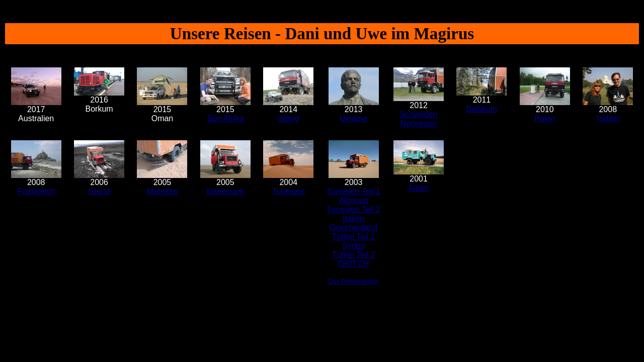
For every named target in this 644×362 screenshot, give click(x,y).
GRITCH (353, 264)
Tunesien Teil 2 (353, 209)
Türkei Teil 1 (354, 237)
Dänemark (225, 191)
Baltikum (482, 109)
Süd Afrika (225, 118)
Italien (353, 218)
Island (289, 118)
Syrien (353, 246)
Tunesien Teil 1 (353, 191)
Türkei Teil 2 (354, 255)
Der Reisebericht (353, 281)
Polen (545, 118)
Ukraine (353, 118)
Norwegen (419, 123)
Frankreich (36, 191)
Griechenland (353, 228)
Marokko (162, 191)
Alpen (419, 188)
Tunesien (289, 191)
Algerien (353, 200)
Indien (608, 118)
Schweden (419, 114)
